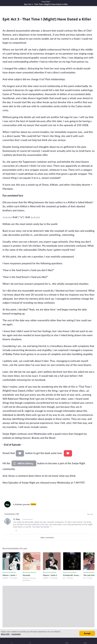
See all (90, 514)
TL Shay (16, 519)
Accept (87, 633)
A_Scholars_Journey (21, 504)
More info (5, 634)
